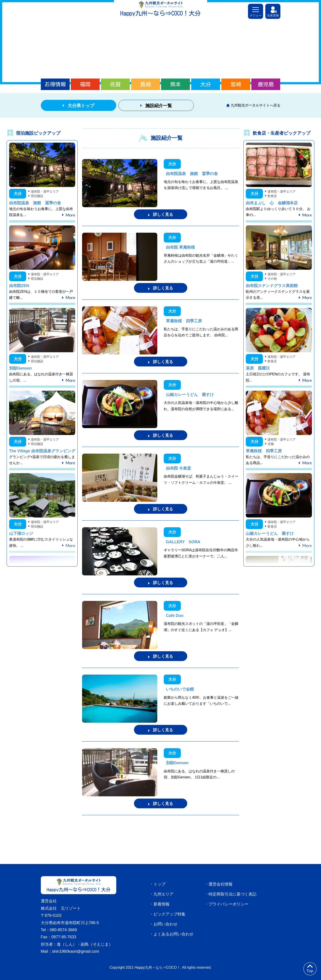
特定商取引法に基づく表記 (232, 894)
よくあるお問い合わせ (173, 934)
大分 (206, 84)
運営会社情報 (221, 884)
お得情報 (55, 84)
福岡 (85, 84)
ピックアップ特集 (169, 914)
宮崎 (236, 84)
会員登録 (273, 11)
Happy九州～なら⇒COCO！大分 (160, 13)
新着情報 (161, 904)
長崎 (146, 84)
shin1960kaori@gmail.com (76, 951)
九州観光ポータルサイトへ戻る (256, 105)
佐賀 (115, 84)
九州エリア (163, 894)
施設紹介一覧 (159, 106)
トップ (160, 884)
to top (310, 969)
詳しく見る (163, 214)
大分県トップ (81, 106)
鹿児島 (266, 84)
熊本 (175, 84)
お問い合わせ (165, 924)
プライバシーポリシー (228, 904)
